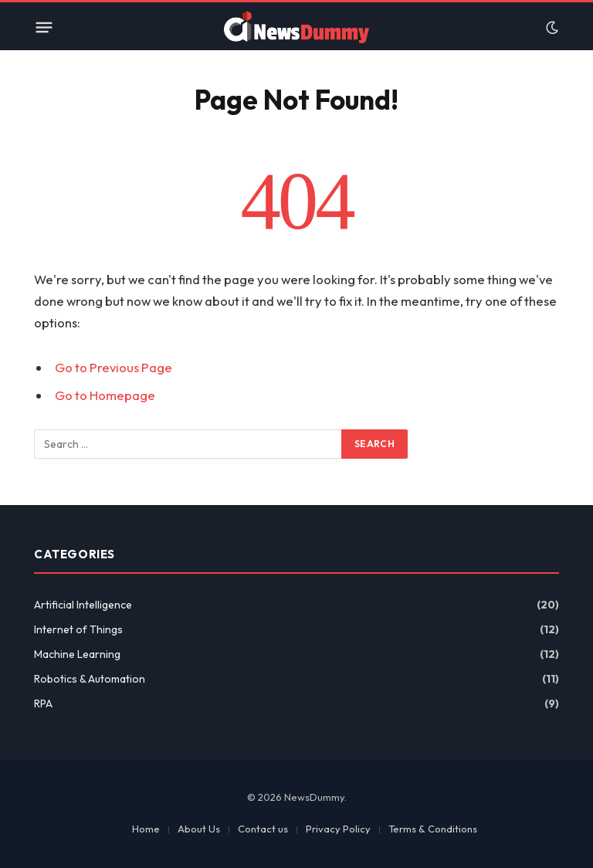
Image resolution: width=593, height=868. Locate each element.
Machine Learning (77, 654)
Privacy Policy (338, 829)
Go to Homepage (105, 395)
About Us (199, 829)
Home (146, 829)
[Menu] (44, 28)
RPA (43, 704)
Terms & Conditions (433, 829)
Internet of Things (78, 629)
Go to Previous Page (114, 367)
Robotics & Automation (90, 679)
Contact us (263, 829)
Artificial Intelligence (83, 605)
